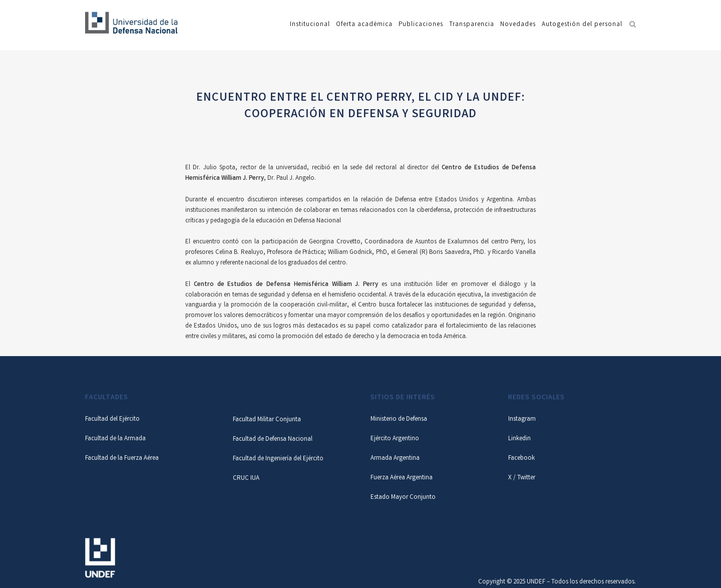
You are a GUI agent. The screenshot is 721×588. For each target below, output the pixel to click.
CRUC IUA (246, 479)
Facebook (521, 459)
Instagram (522, 419)
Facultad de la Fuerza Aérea (122, 459)
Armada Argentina (395, 459)
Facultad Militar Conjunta (267, 420)
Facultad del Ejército (112, 419)
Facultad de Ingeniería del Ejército (278, 459)
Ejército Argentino (395, 439)
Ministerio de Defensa (399, 419)
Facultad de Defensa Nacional (273, 439)
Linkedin (519, 439)
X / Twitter (522, 478)
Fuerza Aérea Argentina (402, 478)
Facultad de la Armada (115, 439)
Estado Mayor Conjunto (403, 498)
